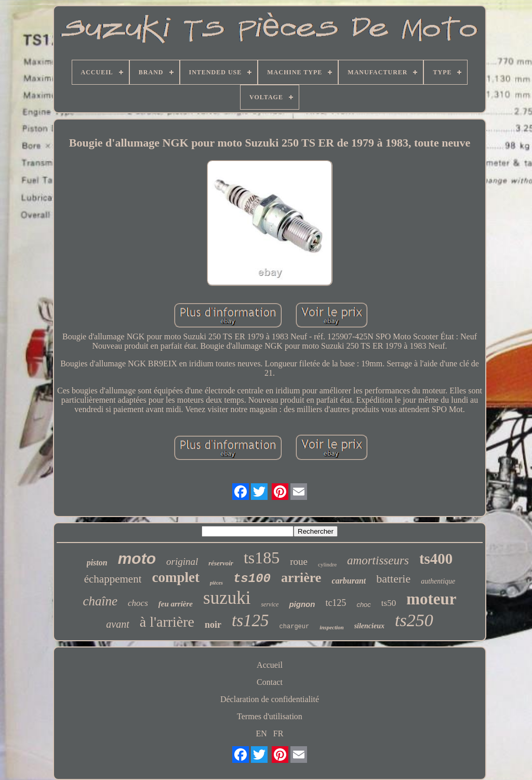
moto (137, 558)
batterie (393, 579)
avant (117, 624)
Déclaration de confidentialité (270, 699)
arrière (301, 578)
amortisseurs (378, 560)
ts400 (436, 559)
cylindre (327, 564)
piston (97, 563)
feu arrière (176, 604)
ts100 (252, 579)
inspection (331, 627)
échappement (113, 579)
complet (175, 577)
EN (262, 733)
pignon (302, 604)
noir (213, 625)
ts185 (262, 558)
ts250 (414, 620)
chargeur (295, 627)
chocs (138, 603)
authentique (438, 581)
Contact (270, 682)
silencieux (369, 626)
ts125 (250, 620)
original (182, 561)
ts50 (389, 603)
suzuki (227, 598)
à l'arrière (167, 622)
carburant (349, 581)
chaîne (100, 601)
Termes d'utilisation (270, 716)
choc (363, 605)
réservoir (221, 563)
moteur (431, 599)
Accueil (270, 665)
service (270, 604)
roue (299, 561)
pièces (216, 583)
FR (278, 733)
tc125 (336, 603)
